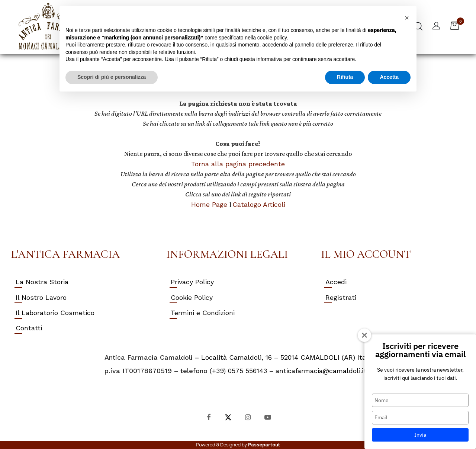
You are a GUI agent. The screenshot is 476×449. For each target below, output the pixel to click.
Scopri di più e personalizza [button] (112, 77)
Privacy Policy (192, 282)
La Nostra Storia (42, 282)
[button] (436, 27)
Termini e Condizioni (203, 313)
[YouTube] (268, 417)
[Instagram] (248, 417)
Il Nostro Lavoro (41, 297)
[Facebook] (208, 417)
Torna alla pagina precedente (238, 164)
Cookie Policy (192, 297)
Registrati (341, 297)
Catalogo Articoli (259, 204)
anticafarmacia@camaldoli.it (321, 371)
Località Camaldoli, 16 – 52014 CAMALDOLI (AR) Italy (286, 357)
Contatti (29, 328)
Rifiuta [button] (345, 77)
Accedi (336, 282)
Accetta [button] (389, 77)
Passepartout (264, 445)
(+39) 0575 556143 (238, 371)
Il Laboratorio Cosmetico (55, 313)
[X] (228, 417)
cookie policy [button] (272, 38)
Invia (420, 435)
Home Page (210, 204)
